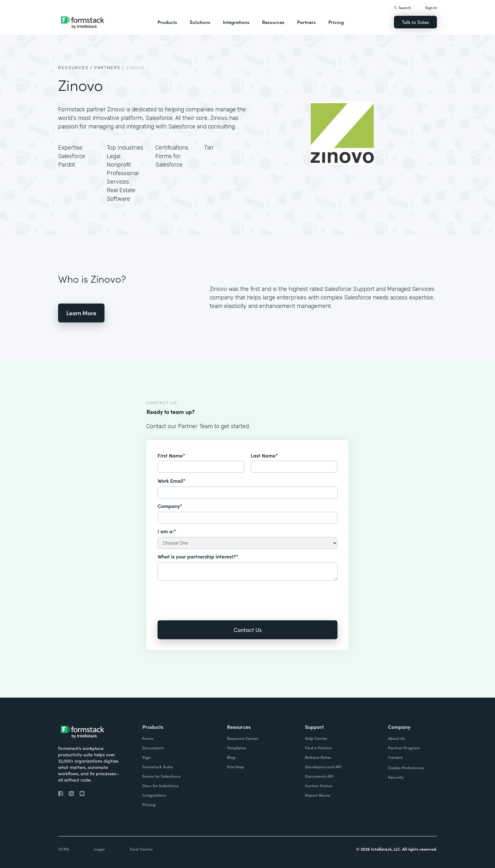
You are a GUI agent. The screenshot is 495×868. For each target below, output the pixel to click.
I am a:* (167, 531)
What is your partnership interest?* (198, 556)
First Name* (171, 455)
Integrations (236, 22)
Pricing (336, 22)
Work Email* (172, 481)
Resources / (75, 68)
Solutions (200, 22)
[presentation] (206, 596)
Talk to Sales (415, 22)
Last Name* (264, 455)
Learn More (81, 313)
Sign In (431, 7)
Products (167, 22)
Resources (273, 22)
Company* (170, 506)
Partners (306, 22)
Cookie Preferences (406, 768)
